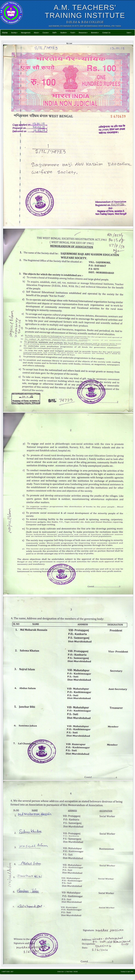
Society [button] (14, 33)
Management (26, 33)
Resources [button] (83, 33)
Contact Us (106, 33)
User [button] (129, 33)
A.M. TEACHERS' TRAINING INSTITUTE (85, 11)
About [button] (37, 33)
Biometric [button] (95, 33)
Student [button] (64, 33)
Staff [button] (55, 33)
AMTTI (5, 972)
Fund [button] (73, 33)
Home (5, 33)
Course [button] (46, 33)
